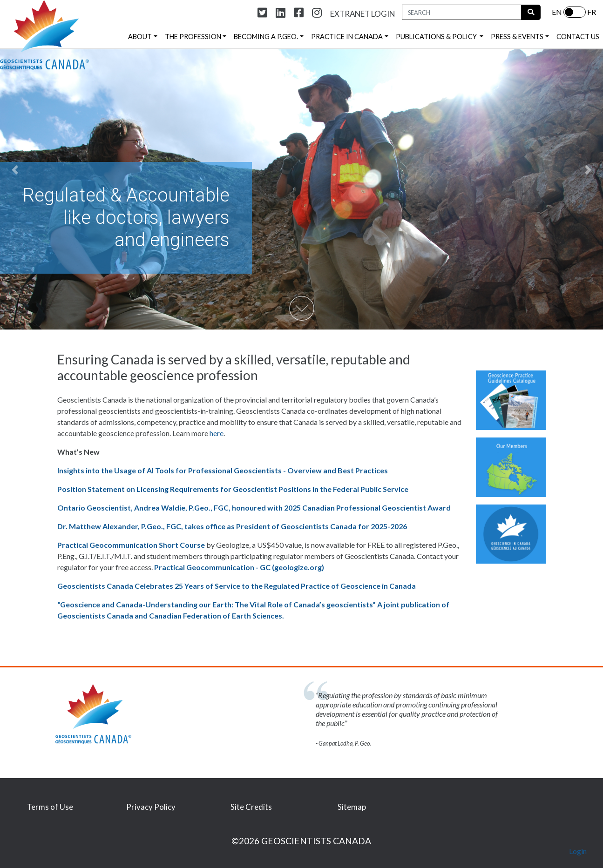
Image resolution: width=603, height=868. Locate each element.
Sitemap (352, 807)
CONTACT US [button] (578, 37)
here (217, 433)
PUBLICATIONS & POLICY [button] (437, 37)
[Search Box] (462, 12)
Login (578, 851)
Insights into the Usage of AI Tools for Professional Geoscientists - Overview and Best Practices (223, 470)
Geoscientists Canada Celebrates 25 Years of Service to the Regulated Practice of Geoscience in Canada (237, 586)
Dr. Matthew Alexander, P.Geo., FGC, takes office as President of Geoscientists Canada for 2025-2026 (232, 526)
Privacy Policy (151, 807)
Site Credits (251, 807)
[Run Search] (531, 12)
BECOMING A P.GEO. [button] (266, 37)
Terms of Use (50, 807)
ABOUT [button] (140, 37)
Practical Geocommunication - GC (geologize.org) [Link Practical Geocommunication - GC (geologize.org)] (239, 567)
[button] (15, 170)
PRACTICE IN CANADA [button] (347, 37)
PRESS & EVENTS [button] (517, 37)
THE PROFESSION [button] (193, 37)
